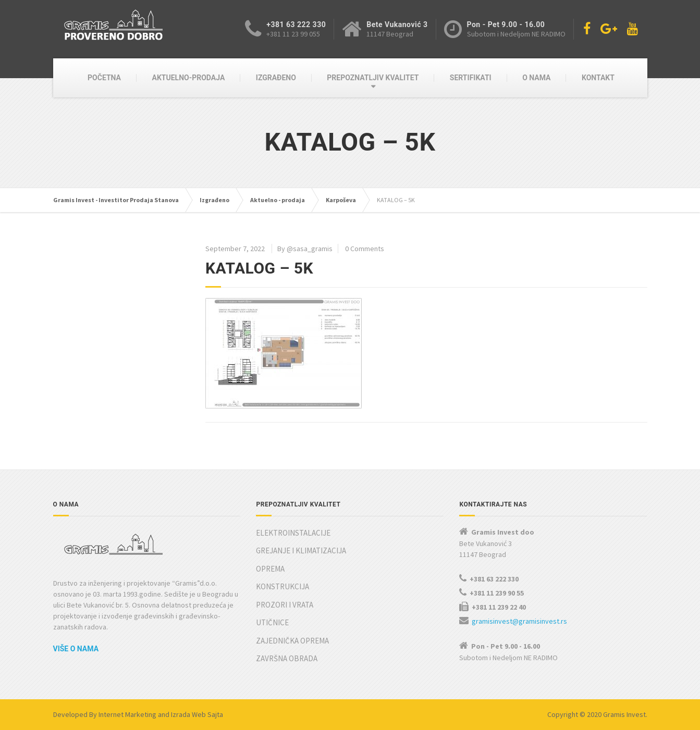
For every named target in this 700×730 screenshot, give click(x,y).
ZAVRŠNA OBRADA (287, 658)
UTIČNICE (272, 622)
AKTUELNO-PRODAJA (189, 78)
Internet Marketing (127, 714)
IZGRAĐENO (276, 78)
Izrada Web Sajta (197, 714)
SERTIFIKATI (471, 78)
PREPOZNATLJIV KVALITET (373, 78)
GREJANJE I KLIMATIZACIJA (301, 550)
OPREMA (270, 569)
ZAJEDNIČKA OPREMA (292, 641)
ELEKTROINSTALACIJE (293, 533)
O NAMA (536, 78)
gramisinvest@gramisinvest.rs (519, 621)
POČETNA (104, 78)
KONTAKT (598, 78)
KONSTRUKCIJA (283, 586)
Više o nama (76, 649)
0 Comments (365, 249)
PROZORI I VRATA (285, 605)
